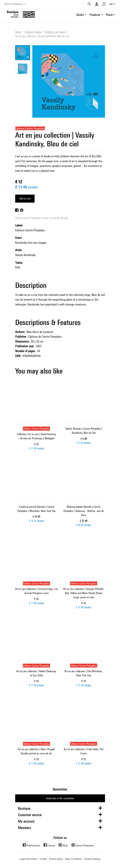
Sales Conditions (73, 859)
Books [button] (80, 15)
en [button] (111, 4)
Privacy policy (56, 859)
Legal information (28, 859)
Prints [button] (109, 15)
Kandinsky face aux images (31, 243)
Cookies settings (92, 859)
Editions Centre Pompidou (30, 230)
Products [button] (95, 15)
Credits (43, 859)
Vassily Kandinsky (25, 255)
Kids (18, 267)
